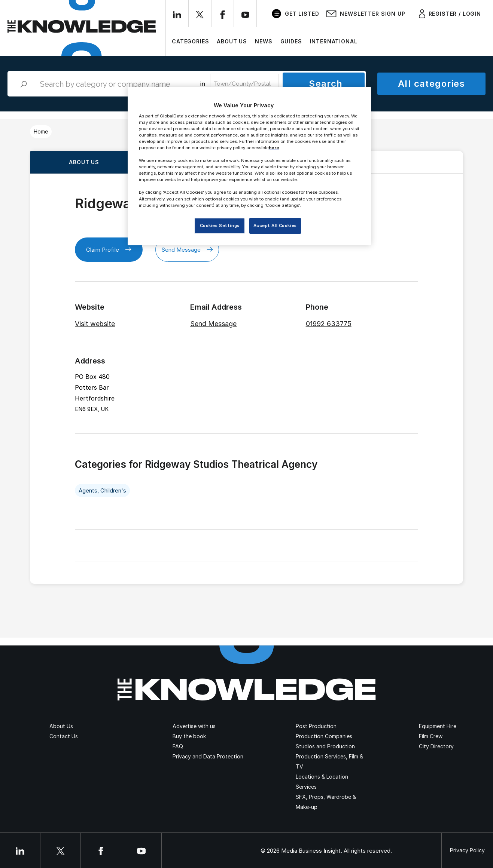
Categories (190, 41)
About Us (232, 41)
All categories (431, 84)
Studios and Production (325, 746)
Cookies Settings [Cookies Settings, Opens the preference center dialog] (220, 226)
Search (326, 84)
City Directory (436, 746)
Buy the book (189, 736)
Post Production (316, 726)
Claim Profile (109, 250)
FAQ (178, 746)
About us (84, 162)
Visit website (95, 324)
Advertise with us (194, 726)
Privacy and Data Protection (208, 756)
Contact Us (64, 736)
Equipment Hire (438, 726)
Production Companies (324, 736)
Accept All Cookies (275, 226)
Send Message (187, 250)
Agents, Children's (102, 490)
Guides (291, 41)
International (334, 41)
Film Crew (431, 736)
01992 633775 (329, 324)
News (264, 41)
